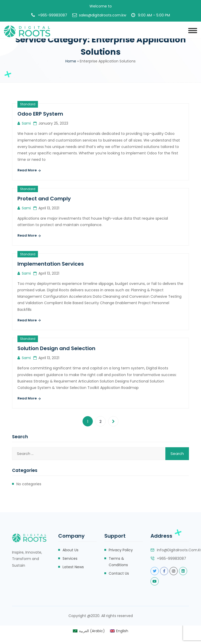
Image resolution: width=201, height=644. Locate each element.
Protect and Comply (44, 199)
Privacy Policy (121, 550)
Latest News (73, 567)
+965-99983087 (53, 15)
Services (70, 558)
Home (71, 61)
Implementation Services (51, 264)
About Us (71, 550)
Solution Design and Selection (56, 348)
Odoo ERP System (40, 114)
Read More (29, 171)
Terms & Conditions (118, 562)
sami (26, 123)
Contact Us (119, 573)
